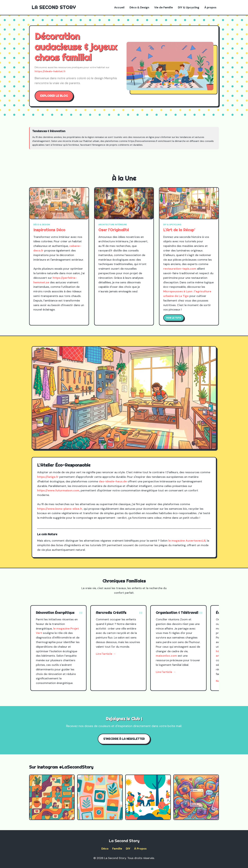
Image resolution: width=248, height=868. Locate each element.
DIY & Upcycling (189, 7)
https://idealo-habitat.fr (50, 71)
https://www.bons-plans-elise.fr (60, 509)
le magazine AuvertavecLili (187, 541)
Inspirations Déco (49, 230)
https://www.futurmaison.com (58, 490)
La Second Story (54, 7)
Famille (117, 849)
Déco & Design (139, 7)
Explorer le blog (54, 96)
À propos (210, 7)
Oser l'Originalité (114, 230)
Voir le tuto (174, 318)
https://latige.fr (48, 477)
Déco (105, 849)
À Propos (140, 849)
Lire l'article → (106, 654)
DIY (128, 849)
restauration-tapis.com (180, 269)
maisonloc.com (166, 656)
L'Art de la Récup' (179, 230)
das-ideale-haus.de (113, 481)
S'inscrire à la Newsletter (124, 739)
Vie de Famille (164, 7)
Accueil (119, 7)
